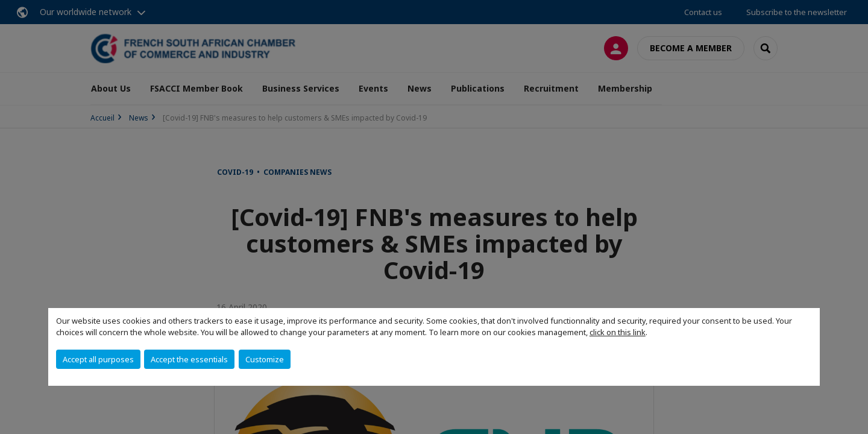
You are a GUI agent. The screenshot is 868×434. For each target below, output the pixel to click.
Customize (265, 359)
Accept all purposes (98, 359)
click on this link (618, 332)
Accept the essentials (189, 359)
